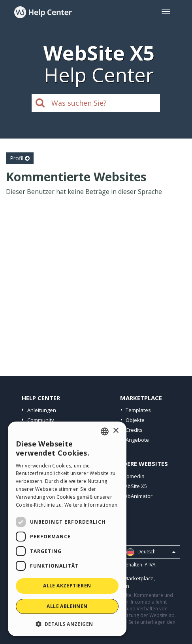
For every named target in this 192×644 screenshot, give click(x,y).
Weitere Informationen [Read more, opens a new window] (91, 505)
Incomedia (132, 476)
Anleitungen (42, 410)
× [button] (116, 431)
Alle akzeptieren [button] (67, 586)
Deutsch (151, 552)
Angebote (137, 440)
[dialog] (67, 529)
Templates (138, 410)
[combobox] (105, 431)
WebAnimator (136, 496)
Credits (134, 430)
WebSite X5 (133, 486)
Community (41, 420)
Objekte (135, 420)
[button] (67, 624)
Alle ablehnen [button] (67, 606)
